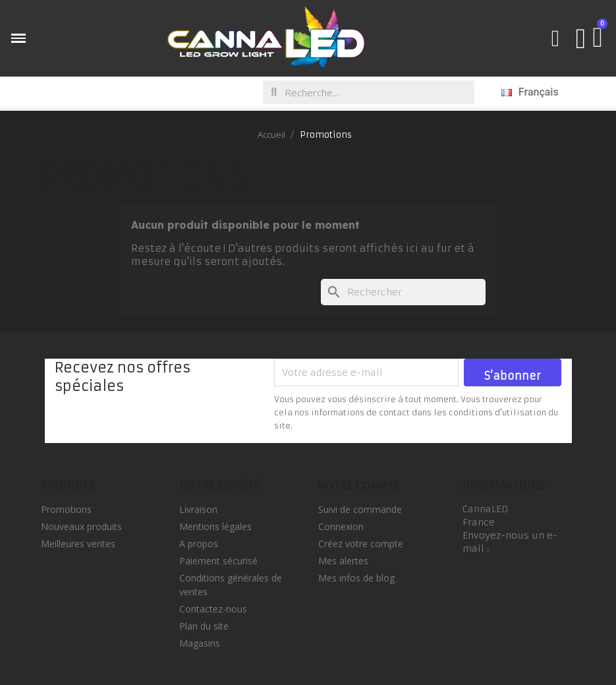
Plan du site (204, 626)
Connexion (341, 526)
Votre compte (359, 485)
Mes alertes (343, 561)
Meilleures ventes (78, 544)
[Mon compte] (581, 39)
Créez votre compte (361, 544)
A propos (199, 544)
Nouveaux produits (81, 526)
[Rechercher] (403, 292)
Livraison (198, 509)
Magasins (200, 643)
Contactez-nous (213, 609)
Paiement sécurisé (218, 561)
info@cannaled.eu (529, 548)
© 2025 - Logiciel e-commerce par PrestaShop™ (308, 667)
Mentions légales (215, 526)
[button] (556, 39)
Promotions (66, 509)
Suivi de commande (360, 509)
